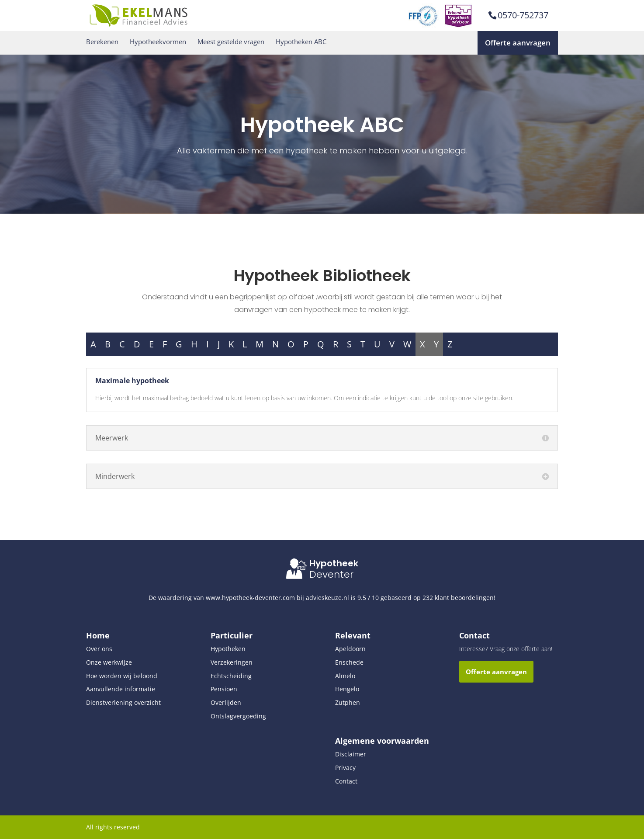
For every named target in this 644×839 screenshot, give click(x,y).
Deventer (331, 574)
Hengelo (347, 689)
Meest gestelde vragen (231, 42)
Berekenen (102, 42)
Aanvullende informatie (121, 689)
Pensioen (224, 689)
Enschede (349, 662)
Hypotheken (228, 649)
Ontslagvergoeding (238, 716)
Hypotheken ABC (301, 42)
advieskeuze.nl (327, 598)
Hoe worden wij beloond (122, 676)
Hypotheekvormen (158, 42)
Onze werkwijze (109, 662)
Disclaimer (351, 754)
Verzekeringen (232, 662)
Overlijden (226, 702)
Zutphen (348, 702)
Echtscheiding (231, 676)
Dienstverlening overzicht (123, 702)
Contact (346, 781)
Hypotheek (334, 563)
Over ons (99, 649)
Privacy (345, 768)
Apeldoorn (350, 649)
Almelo (345, 676)
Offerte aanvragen (518, 43)
